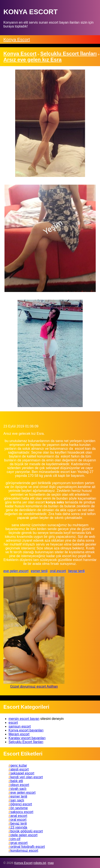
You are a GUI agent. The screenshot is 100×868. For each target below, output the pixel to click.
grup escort (19, 843)
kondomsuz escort (24, 851)
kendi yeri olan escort (27, 777)
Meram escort (19, 734)
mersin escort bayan (24, 719)
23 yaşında (19, 827)
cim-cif (15, 839)
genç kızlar (19, 765)
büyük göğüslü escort (27, 831)
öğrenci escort (21, 804)
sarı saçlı (17, 800)
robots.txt (40, 863)
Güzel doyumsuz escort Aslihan (34, 686)
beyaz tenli (77, 571)
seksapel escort (22, 773)
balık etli (17, 781)
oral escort (58, 571)
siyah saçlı (18, 789)
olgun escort (20, 785)
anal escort (19, 816)
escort (13, 723)
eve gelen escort (16, 571)
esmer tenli (39, 571)
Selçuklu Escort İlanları (26, 742)
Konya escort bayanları (26, 730)
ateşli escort (20, 769)
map (51, 863)
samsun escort (20, 726)
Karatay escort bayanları (27, 738)
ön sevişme (19, 808)
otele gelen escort (24, 835)
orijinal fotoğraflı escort (28, 847)
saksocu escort (22, 812)
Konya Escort (17, 39)
